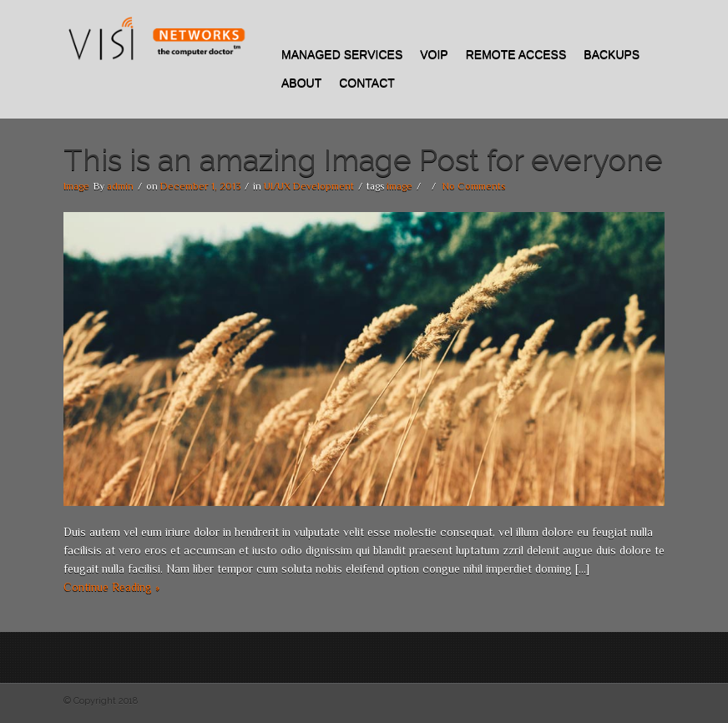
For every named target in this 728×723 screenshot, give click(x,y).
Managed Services (342, 54)
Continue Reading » (111, 587)
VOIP (434, 54)
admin (120, 186)
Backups (612, 54)
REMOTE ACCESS (516, 54)
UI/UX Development (309, 186)
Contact (367, 83)
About (301, 83)
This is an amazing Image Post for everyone (363, 159)
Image (76, 186)
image (399, 186)
